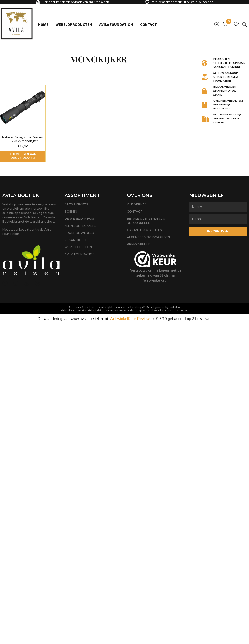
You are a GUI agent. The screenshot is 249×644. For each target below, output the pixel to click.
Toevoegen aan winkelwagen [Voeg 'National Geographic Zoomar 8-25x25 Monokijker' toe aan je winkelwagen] (23, 156)
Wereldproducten (74, 25)
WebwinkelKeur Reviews (131, 319)
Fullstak (175, 307)
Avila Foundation (116, 25)
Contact (148, 25)
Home (43, 25)
